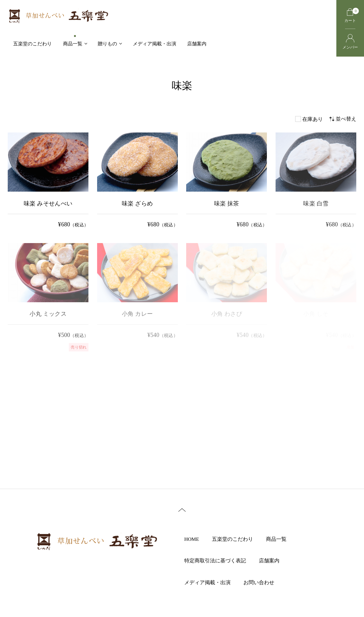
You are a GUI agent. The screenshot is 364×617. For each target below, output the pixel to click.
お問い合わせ (263, 583)
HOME (196, 539)
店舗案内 (273, 561)
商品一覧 (281, 539)
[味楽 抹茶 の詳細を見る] (227, 181)
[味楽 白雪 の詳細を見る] (316, 181)
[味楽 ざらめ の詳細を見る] (137, 181)
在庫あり (313, 119)
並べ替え (343, 119)
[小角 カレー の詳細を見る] (137, 292)
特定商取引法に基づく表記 (219, 561)
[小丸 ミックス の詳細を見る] (48, 297)
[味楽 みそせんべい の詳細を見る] (48, 181)
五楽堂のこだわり (237, 539)
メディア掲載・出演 (212, 583)
